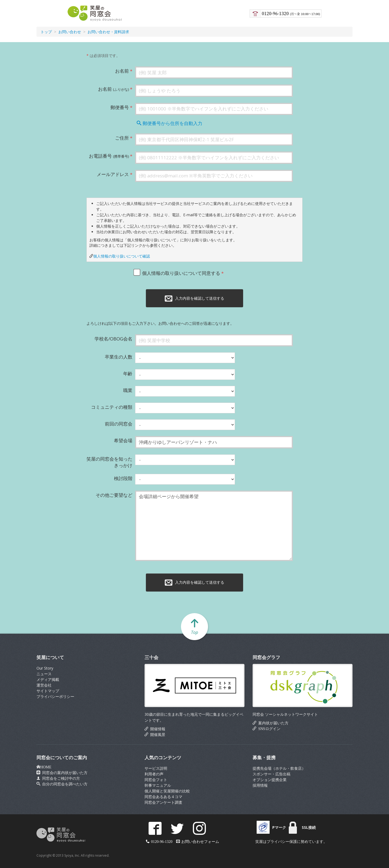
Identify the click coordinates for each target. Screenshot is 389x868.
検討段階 (123, 478)
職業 (128, 390)
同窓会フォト (156, 780)
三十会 (151, 657)
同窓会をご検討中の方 (60, 778)
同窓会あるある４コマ (163, 797)
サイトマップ (48, 691)
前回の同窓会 (119, 424)
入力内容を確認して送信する (194, 298)
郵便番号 (120, 107)
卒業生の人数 (119, 357)
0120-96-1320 (291, 13)
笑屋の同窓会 (94, 13)
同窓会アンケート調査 (163, 802)
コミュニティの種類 (112, 407)
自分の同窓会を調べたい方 (64, 784)
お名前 (122, 71)
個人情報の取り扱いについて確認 (122, 256)
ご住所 (122, 138)
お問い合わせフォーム (200, 841)
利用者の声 (154, 774)
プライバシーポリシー (55, 696)
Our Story (45, 668)
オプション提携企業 (270, 780)
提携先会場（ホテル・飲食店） (279, 768)
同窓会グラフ (266, 657)
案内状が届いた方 (272, 723)
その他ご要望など (114, 495)
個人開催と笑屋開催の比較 (167, 791)
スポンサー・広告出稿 (271, 774)
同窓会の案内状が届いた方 (64, 772)
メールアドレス (113, 174)
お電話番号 (109, 156)
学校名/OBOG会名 (113, 339)
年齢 (128, 374)
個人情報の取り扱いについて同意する (178, 272)
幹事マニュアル (158, 785)
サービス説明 (156, 768)
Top (194, 626)
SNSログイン (268, 728)
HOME (46, 767)
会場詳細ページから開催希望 (214, 526)
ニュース (44, 674)
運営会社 (44, 685)
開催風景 (157, 734)
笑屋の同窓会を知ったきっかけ (109, 462)
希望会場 (123, 440)
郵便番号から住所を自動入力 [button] (170, 123)
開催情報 (157, 729)
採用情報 (260, 785)
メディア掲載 (48, 679)
